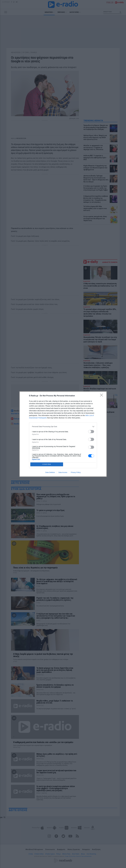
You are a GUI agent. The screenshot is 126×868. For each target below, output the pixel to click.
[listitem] (63, 427)
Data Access (63, 472)
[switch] (91, 432)
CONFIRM (47, 464)
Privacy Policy (76, 472)
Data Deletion (50, 472)
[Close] (102, 396)
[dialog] (63, 434)
